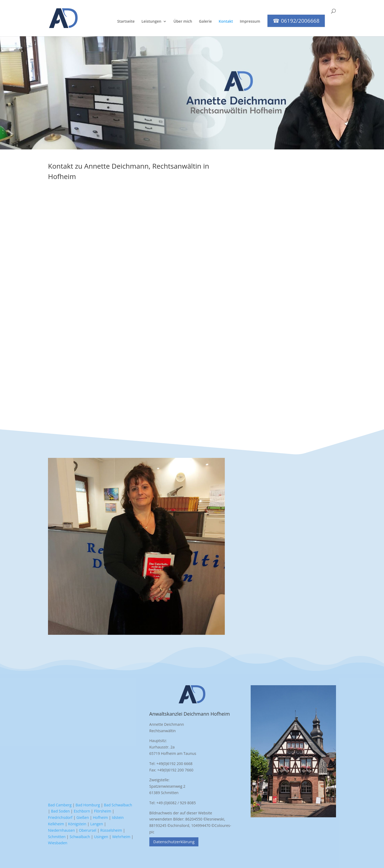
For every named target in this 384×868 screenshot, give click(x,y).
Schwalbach (80, 837)
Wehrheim (121, 837)
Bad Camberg (60, 805)
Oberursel (88, 830)
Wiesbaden (58, 843)
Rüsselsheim (111, 830)
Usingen (101, 837)
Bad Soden (60, 811)
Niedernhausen (61, 830)
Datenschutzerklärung (174, 842)
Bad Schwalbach (118, 805)
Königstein (77, 824)
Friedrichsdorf (60, 817)
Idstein (118, 817)
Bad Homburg (88, 805)
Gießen (83, 817)
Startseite (126, 22)
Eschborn (82, 811)
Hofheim (100, 817)
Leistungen (151, 22)
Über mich (183, 22)
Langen (97, 824)
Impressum (250, 22)
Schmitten (57, 837)
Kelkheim (56, 824)
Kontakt (226, 22)
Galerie (205, 22)
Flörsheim (103, 811)
